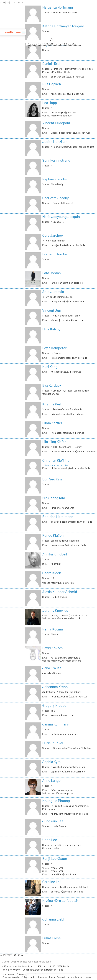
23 (19, 3)
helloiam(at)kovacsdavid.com (66, 658)
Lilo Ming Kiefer (54, 442)
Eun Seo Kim (52, 479)
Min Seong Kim (54, 498)
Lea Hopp (50, 103)
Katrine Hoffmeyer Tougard (63, 26)
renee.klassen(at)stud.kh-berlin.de (68, 545)
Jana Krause (52, 668)
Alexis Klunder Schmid (60, 592)
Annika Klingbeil (55, 554)
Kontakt (61, 977)
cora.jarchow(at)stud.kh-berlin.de (68, 245)
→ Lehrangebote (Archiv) (55, 465)
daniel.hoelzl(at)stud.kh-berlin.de (68, 77)
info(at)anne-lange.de (62, 790)
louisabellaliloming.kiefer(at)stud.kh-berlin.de (74, 452)
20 (8, 3)
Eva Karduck (52, 385)
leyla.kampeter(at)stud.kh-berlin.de (69, 358)
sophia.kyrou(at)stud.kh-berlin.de (68, 772)
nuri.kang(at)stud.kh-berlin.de (66, 372)
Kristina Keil (52, 404)
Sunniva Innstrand (56, 160)
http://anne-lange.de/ (62, 793)
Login (52, 977)
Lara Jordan (52, 273)
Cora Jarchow (53, 235)
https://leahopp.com (62, 116)
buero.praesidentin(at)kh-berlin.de (46, 970)
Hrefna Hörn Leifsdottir (60, 900)
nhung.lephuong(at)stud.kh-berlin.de (69, 814)
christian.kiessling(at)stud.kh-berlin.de (71, 468)
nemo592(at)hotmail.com (64, 874)
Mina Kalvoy (51, 329)
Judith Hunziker (55, 141)
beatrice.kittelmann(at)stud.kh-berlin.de (72, 522)
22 (15, 3)
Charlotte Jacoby (55, 198)
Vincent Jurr (52, 310)
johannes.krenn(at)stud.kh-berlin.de (69, 697)
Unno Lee (50, 840)
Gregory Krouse (54, 705)
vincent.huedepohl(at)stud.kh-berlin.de (71, 133)
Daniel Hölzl (51, 63)
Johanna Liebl (53, 919)
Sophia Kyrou (52, 762)
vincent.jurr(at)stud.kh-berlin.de (67, 320)
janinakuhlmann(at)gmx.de (64, 734)
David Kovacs (53, 648)
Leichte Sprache (10, 977)
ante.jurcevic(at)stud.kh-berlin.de (68, 301)
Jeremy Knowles (55, 610)
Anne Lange (51, 780)
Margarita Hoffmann (58, 7)
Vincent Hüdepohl (56, 123)
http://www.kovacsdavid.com (66, 661)
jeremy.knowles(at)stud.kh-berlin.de (69, 615)
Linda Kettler (52, 423)
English (88, 977)
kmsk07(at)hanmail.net (63, 508)
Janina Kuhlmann (56, 724)
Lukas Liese (52, 938)
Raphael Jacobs (55, 179)
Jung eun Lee (53, 821)
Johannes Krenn (55, 687)
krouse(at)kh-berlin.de (62, 715)
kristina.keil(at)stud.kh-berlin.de (67, 414)
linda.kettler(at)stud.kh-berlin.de (68, 433)
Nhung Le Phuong (56, 801)
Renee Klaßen (53, 535)
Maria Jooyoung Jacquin (61, 216)
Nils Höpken (52, 84)
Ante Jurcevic (53, 291)
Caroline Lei (51, 882)
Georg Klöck (52, 573)
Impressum (8, 974)
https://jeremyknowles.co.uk (66, 618)
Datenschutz (23, 974)
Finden (33, 977)
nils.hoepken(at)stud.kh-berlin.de (68, 94)
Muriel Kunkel (53, 743)
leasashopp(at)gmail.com (64, 113)
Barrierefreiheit (75, 977)
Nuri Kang (50, 366)
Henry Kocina (53, 629)
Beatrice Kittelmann (58, 517)
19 (4, 3)
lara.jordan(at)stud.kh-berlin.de (67, 283)
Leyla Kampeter (54, 348)
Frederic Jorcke (55, 254)
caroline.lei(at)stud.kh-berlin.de (67, 892)
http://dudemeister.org (63, 583)
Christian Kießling (56, 460)
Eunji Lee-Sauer (55, 858)
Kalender (43, 977)
